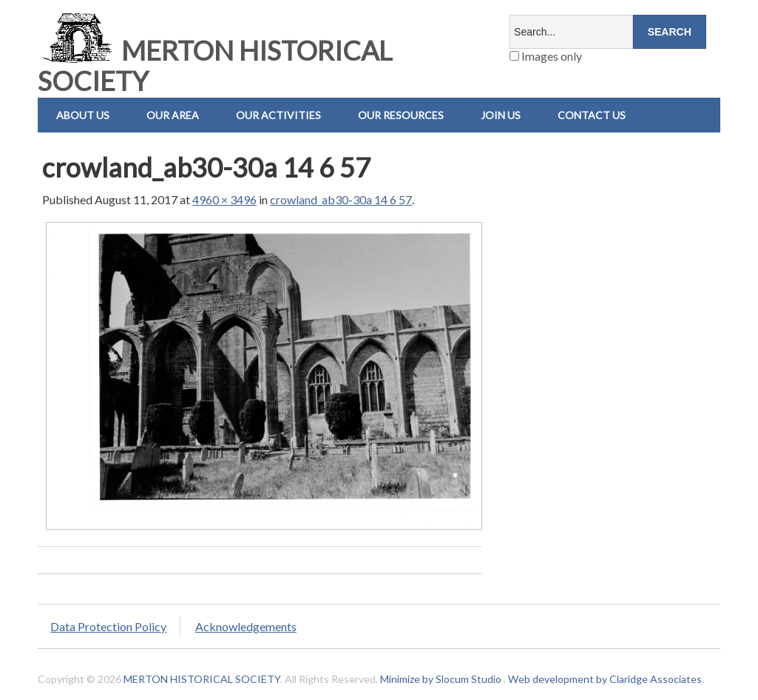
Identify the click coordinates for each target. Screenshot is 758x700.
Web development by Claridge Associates (605, 679)
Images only (546, 56)
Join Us (501, 115)
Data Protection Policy (108, 626)
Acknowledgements (246, 626)
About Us (83, 115)
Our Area (173, 115)
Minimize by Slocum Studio (441, 679)
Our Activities (278, 115)
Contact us (592, 115)
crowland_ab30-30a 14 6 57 (341, 199)
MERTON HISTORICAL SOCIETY (215, 65)
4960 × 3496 (224, 199)
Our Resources (401, 115)
